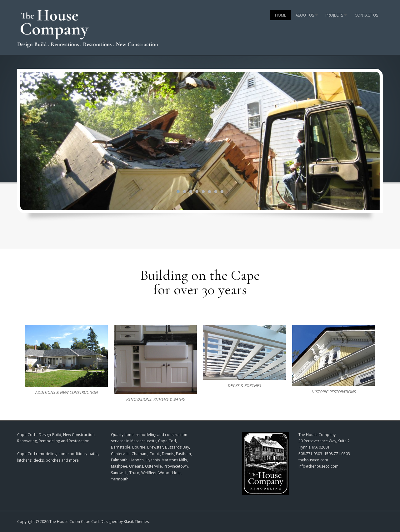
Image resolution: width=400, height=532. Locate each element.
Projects (334, 15)
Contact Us (366, 15)
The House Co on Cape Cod (74, 522)
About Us (305, 15)
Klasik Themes (136, 522)
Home (281, 15)
